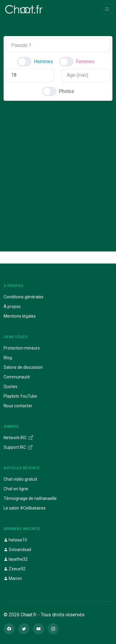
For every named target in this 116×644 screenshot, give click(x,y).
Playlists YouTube (20, 396)
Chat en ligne (16, 489)
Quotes (10, 387)
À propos (12, 307)
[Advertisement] (58, 171)
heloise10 (15, 540)
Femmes (85, 62)
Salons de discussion (23, 367)
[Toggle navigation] (107, 9)
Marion (13, 578)
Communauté (17, 377)
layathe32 (16, 559)
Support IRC (18, 447)
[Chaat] (24, 9)
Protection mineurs (22, 348)
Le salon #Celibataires (25, 508)
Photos (66, 91)
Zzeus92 (15, 569)
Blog (8, 358)
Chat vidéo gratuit (20, 479)
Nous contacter (18, 406)
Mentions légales (20, 316)
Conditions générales (24, 297)
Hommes (43, 62)
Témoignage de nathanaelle (30, 498)
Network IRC (18, 438)
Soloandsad (17, 550)
